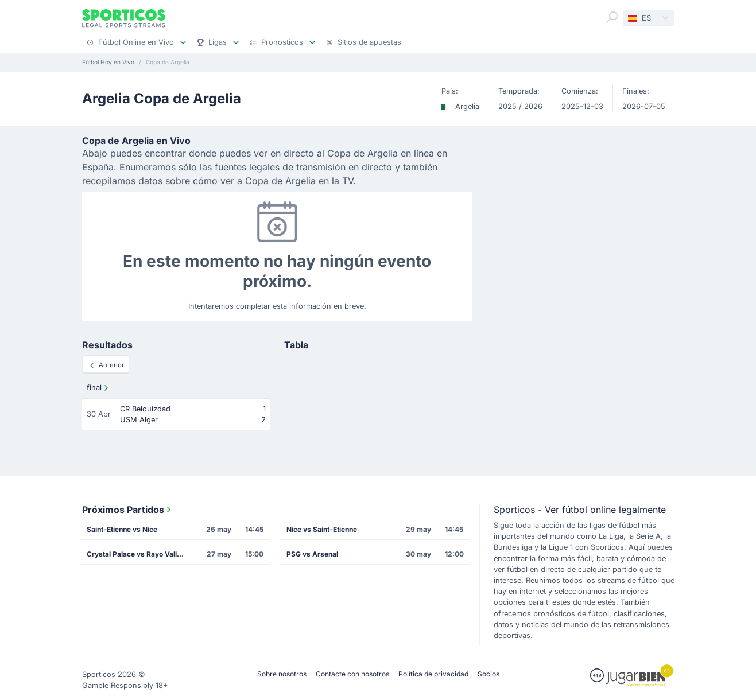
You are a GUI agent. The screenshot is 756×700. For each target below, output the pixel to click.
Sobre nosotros (282, 674)
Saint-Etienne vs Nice (122, 529)
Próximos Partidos (128, 510)
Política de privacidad (433, 674)
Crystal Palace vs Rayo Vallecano (139, 554)
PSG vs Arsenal (312, 554)
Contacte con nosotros (352, 674)
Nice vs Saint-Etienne (322, 529)
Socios (489, 674)
